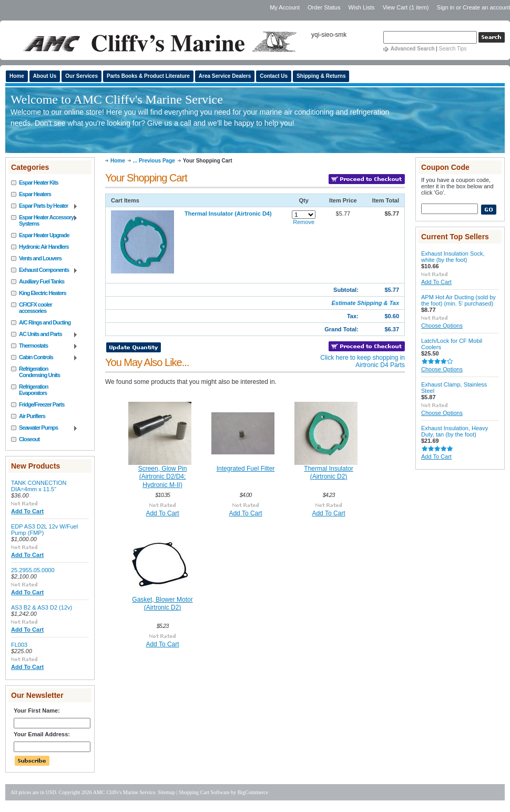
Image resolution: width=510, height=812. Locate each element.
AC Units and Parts (44, 334)
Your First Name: (37, 710)
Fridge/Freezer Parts (42, 404)
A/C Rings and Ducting (45, 322)
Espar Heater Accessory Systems (44, 220)
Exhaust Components (44, 270)
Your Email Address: (42, 734)
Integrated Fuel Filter (246, 469)
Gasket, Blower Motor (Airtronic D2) (162, 604)
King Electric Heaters (43, 293)
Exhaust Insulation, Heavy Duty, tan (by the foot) (455, 431)
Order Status (324, 7)
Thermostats (44, 346)
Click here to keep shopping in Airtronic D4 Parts (363, 361)
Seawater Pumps (44, 428)
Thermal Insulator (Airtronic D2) (328, 473)
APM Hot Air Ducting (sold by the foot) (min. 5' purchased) (458, 300)
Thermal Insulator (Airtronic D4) (228, 214)
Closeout (29, 439)
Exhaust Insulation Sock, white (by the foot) (453, 257)
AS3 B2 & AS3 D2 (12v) (42, 607)
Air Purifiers (32, 416)
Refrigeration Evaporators (33, 390)
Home (118, 161)
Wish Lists (361, 7)
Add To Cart (27, 511)
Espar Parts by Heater (44, 206)
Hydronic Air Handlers (44, 247)
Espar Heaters (35, 194)
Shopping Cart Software (204, 792)
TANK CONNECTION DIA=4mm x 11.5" (39, 486)
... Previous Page (154, 161)
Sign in (446, 7)
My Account (285, 7)
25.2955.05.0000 (33, 570)
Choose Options (442, 326)
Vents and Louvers (40, 258)
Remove (304, 222)
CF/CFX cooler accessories (35, 308)
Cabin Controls (44, 358)
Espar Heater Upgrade (44, 235)
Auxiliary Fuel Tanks (42, 281)
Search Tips (453, 49)
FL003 (19, 645)
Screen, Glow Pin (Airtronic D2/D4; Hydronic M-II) (163, 477)
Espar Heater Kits (39, 182)
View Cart (406, 7)
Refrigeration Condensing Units (39, 372)
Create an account (486, 7)
